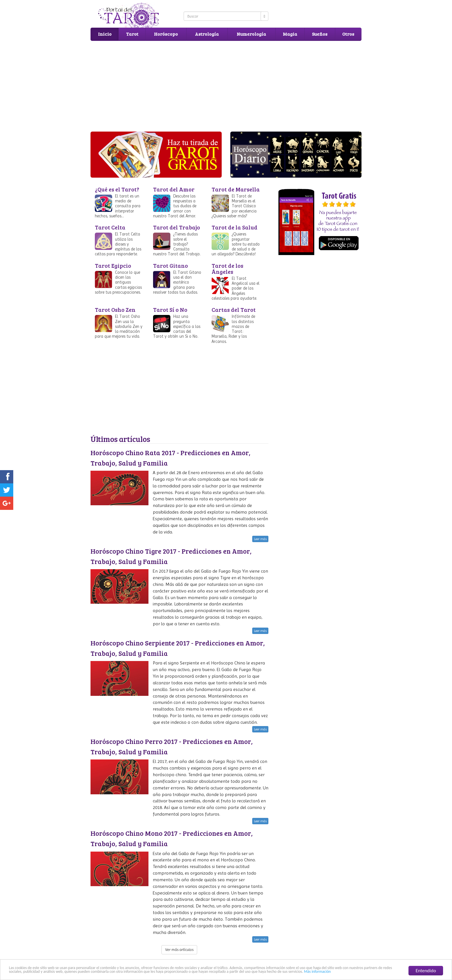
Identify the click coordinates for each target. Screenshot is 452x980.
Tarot (132, 34)
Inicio (105, 34)
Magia (290, 34)
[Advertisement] (226, 86)
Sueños (320, 34)
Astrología (207, 34)
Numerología (251, 34)
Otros (348, 34)
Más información (317, 972)
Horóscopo (166, 34)
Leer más (260, 539)
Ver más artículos (179, 950)
